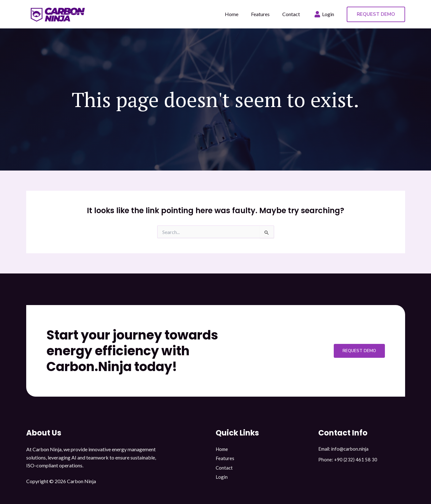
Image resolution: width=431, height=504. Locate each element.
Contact (224, 469)
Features (225, 459)
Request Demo (356, 351)
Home (222, 449)
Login (222, 479)
